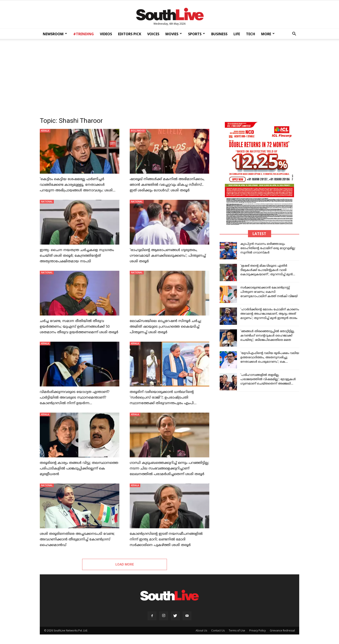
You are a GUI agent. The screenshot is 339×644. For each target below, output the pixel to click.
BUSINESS (219, 34)
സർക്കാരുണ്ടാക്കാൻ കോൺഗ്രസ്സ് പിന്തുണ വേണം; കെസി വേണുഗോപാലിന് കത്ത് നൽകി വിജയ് (269, 292)
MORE (268, 34)
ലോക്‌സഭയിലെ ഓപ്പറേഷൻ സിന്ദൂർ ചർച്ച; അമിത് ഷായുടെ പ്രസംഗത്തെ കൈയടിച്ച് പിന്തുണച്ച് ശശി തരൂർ (166, 327)
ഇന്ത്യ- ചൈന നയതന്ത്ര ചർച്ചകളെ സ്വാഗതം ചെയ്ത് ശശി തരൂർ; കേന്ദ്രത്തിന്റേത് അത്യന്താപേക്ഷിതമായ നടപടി (77, 256)
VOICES (153, 34)
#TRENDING (84, 34)
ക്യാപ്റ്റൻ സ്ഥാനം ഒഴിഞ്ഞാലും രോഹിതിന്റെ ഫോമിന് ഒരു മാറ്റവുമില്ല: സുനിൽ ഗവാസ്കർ (268, 248)
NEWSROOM (55, 34)
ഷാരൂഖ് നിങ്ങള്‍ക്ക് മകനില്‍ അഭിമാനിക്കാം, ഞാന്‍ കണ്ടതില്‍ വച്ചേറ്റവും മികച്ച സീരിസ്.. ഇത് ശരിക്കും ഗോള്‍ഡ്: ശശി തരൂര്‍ (167, 185)
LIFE (237, 34)
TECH (251, 34)
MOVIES (174, 34)
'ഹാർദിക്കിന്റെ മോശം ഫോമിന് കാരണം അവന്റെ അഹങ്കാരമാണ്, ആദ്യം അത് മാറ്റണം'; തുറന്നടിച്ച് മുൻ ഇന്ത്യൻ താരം (270, 314)
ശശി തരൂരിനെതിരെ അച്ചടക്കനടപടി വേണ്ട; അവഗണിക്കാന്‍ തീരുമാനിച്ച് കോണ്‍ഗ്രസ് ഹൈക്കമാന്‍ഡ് (77, 540)
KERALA (45, 131)
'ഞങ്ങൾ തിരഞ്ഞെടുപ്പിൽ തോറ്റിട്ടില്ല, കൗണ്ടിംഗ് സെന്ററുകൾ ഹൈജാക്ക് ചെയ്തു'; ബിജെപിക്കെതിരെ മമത (268, 336)
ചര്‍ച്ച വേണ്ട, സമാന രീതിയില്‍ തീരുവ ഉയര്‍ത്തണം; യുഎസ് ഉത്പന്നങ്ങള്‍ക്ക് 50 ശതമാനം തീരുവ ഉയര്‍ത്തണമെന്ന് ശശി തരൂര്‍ (79, 327)
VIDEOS (106, 34)
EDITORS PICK (130, 34)
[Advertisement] (169, 77)
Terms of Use (237, 631)
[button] (294, 34)
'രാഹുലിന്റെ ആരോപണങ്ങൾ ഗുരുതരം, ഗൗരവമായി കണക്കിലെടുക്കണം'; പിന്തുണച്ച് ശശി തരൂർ (168, 256)
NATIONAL (47, 202)
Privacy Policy (257, 631)
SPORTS (197, 34)
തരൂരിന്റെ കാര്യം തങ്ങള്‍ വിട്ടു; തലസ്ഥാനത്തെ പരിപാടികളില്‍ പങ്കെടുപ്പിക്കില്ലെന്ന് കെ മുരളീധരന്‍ (79, 469)
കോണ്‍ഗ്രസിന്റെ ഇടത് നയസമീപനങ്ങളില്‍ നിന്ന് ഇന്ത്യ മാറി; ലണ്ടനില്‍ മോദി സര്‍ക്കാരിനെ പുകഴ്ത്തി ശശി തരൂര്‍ (166, 540)
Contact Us (218, 631)
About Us (201, 631)
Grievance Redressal (282, 631)
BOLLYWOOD (138, 131)
